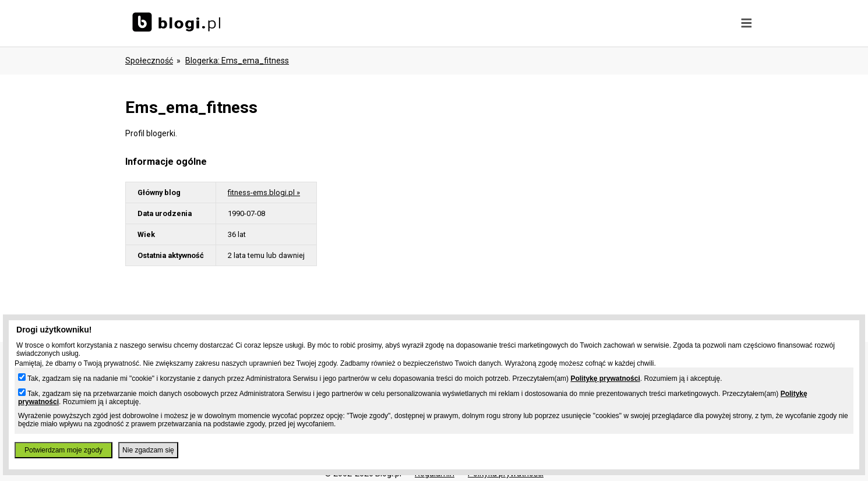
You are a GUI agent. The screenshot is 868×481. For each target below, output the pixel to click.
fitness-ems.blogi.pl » (264, 192)
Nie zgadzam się (148, 450)
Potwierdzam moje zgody (63, 450)
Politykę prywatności (605, 379)
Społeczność (149, 61)
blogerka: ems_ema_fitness (237, 61)
